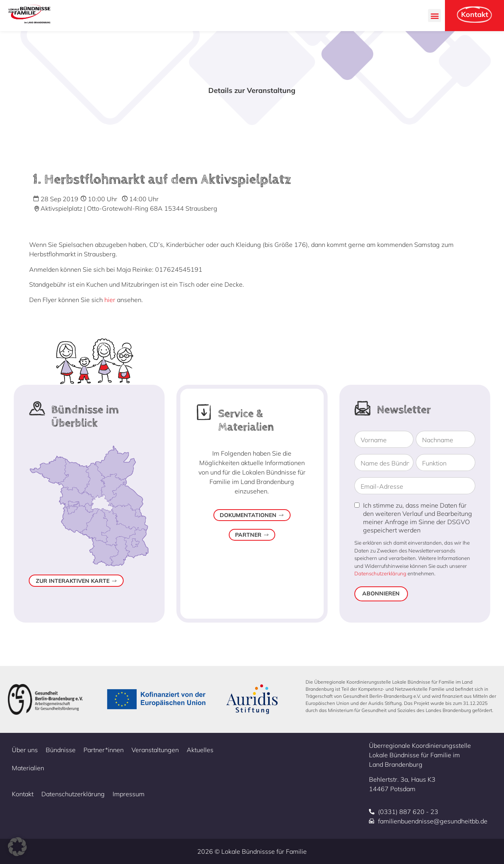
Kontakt (23, 794)
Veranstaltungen (155, 750)
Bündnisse (61, 750)
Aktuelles (200, 750)
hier (110, 300)
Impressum (129, 794)
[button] (435, 16)
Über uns (25, 750)
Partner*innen (104, 750)
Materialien (28, 768)
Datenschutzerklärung (380, 573)
